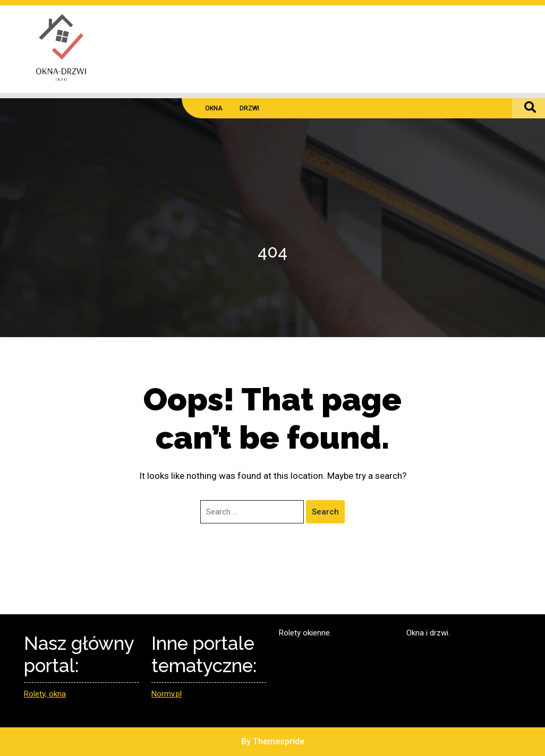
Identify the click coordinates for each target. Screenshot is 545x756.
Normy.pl (167, 694)
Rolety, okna (45, 694)
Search (325, 512)
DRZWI (249, 108)
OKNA (214, 108)
